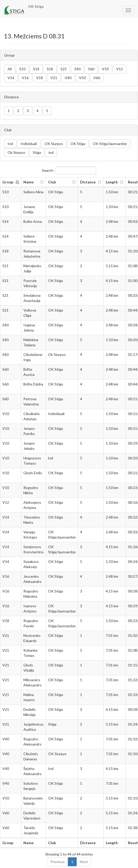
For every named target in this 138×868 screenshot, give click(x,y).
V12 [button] (120, 69)
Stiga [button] (37, 152)
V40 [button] (68, 78)
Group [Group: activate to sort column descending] (8, 182)
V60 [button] (97, 78)
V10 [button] (105, 69)
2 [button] (18, 111)
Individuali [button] (29, 144)
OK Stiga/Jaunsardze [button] (110, 144)
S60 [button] (91, 69)
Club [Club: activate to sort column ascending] (52, 182)
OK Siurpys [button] (54, 144)
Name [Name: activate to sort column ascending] (28, 182)
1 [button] (9, 111)
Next (84, 862)
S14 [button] (36, 69)
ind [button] (51, 152)
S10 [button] (22, 69)
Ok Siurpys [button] (16, 152)
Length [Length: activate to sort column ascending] (112, 182)
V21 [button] (54, 78)
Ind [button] (10, 144)
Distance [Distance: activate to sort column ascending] (88, 182)
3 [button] (28, 111)
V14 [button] (11, 78)
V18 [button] (40, 78)
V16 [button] (25, 78)
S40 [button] (77, 69)
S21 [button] (64, 69)
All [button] (10, 69)
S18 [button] (50, 69)
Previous (58, 862)
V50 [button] (82, 78)
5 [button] (47, 111)
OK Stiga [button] (78, 144)
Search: (69, 170)
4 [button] (37, 111)
